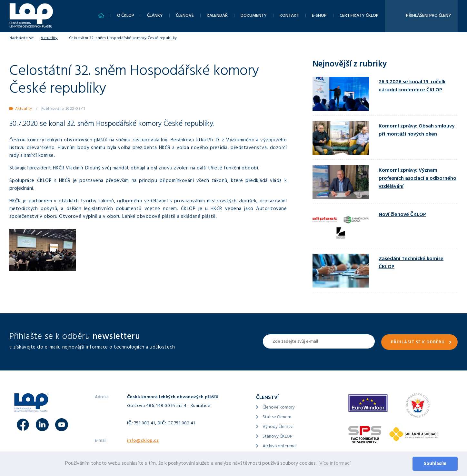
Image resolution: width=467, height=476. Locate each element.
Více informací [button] (335, 464)
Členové (185, 16)
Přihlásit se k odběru (418, 343)
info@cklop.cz (143, 441)
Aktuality (49, 38)
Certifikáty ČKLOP (359, 16)
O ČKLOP (126, 16)
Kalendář (217, 16)
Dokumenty (254, 16)
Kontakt (289, 16)
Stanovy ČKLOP (278, 437)
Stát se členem (277, 417)
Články (155, 16)
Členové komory (279, 408)
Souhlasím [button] (435, 464)
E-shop (319, 16)
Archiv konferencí (279, 446)
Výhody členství (278, 427)
